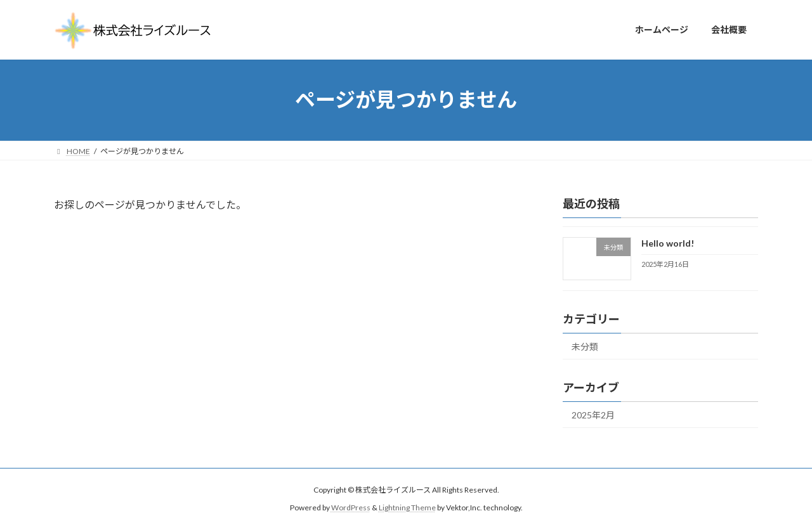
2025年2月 (593, 415)
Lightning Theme (407, 508)
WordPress (351, 508)
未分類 (585, 346)
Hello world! (668, 243)
